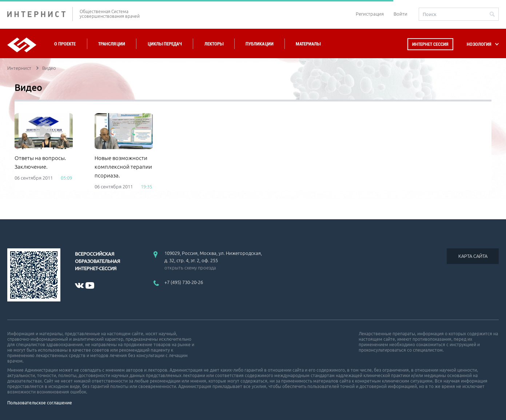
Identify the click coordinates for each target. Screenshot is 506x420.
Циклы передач (165, 44)
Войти (401, 14)
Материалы (308, 44)
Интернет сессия (430, 44)
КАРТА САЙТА (473, 256)
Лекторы (214, 44)
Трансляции (112, 44)
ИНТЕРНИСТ (40, 14)
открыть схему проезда (190, 268)
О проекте (65, 44)
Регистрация (370, 14)
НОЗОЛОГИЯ (479, 44)
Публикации (260, 44)
